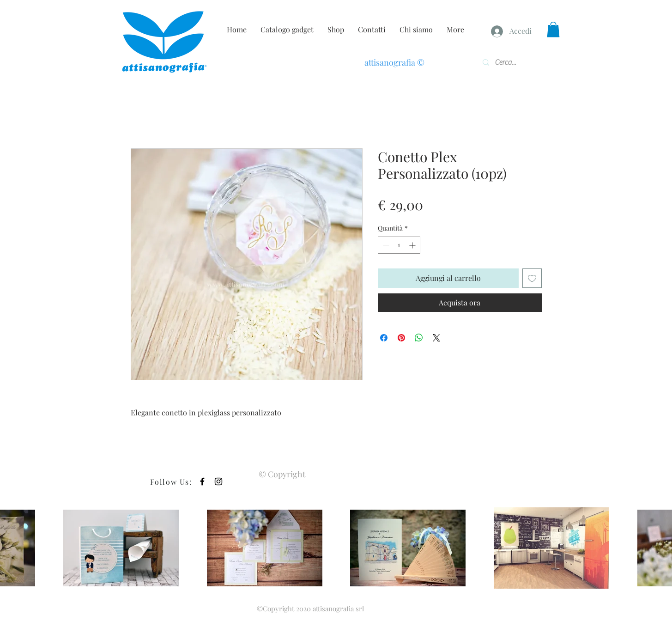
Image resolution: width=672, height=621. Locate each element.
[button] (553, 29)
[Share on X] (436, 338)
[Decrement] (385, 245)
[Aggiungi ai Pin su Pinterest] (401, 338)
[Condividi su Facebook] (384, 338)
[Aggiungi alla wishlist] (532, 278)
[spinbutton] (399, 245)
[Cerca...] (509, 62)
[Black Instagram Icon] (218, 481)
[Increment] (413, 245)
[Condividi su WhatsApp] (419, 338)
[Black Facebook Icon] (202, 481)
